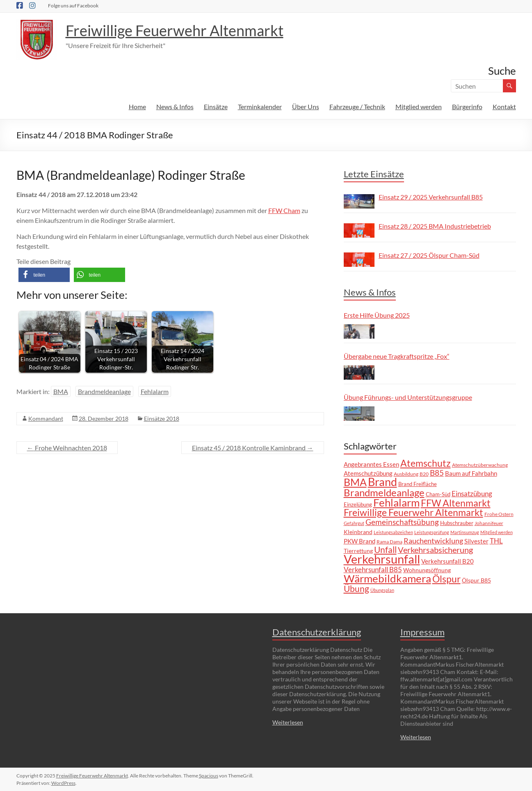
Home (137, 107)
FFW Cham (284, 210)
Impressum (422, 632)
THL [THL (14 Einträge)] (496, 541)
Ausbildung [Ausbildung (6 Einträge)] (406, 474)
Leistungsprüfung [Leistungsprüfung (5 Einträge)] (432, 532)
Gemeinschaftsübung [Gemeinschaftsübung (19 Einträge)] (402, 522)
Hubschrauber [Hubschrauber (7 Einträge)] (457, 523)
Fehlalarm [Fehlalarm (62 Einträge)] (396, 502)
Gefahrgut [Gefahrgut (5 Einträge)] (354, 523)
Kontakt (504, 107)
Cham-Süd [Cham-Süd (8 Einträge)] (438, 494)
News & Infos (175, 107)
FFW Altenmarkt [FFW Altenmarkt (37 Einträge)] (456, 503)
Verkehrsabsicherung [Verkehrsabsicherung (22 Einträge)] (435, 550)
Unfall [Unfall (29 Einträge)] (385, 550)
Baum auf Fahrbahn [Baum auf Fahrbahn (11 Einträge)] (471, 473)
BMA (61, 391)
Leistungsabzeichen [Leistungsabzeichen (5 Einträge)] (393, 532)
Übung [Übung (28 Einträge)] (356, 588)
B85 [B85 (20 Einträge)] (437, 473)
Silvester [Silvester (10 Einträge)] (476, 541)
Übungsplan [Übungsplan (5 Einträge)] (382, 590)
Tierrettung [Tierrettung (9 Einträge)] (358, 551)
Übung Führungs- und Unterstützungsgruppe (408, 397)
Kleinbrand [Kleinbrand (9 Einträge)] (358, 532)
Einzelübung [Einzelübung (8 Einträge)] (358, 504)
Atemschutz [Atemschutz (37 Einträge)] (426, 463)
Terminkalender (260, 107)
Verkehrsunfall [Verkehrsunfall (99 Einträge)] (382, 559)
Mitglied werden (419, 107)
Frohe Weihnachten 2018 (67, 448)
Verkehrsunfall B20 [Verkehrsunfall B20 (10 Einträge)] (448, 561)
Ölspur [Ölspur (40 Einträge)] (446, 579)
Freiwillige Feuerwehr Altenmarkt (175, 30)
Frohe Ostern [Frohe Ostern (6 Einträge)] (499, 514)
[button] (44, 275)
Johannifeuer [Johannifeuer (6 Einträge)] (489, 523)
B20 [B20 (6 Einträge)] (424, 474)
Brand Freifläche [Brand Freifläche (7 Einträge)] (418, 484)
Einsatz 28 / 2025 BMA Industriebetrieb (435, 226)
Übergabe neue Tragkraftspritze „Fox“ (397, 356)
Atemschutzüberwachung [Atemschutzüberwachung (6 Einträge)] (480, 465)
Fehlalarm (155, 391)
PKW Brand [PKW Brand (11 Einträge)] (360, 541)
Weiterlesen (288, 722)
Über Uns (306, 107)
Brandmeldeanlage (104, 391)
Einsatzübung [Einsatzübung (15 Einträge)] (472, 494)
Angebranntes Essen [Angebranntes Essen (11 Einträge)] (371, 464)
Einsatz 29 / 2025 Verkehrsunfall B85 (431, 197)
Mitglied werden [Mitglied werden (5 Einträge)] (497, 532)
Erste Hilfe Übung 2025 (377, 315)
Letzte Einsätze (374, 174)
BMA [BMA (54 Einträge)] (355, 482)
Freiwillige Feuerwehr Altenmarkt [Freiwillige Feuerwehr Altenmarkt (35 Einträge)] (413, 512)
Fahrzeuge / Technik (357, 107)
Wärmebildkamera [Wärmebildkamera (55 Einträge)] (387, 578)
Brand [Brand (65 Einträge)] (382, 482)
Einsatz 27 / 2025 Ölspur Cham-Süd (429, 255)
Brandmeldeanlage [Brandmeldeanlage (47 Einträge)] (384, 492)
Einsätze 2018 (162, 418)
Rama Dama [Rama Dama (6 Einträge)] (389, 541)
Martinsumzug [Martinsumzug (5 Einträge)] (465, 532)
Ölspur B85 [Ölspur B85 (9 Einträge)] (476, 580)
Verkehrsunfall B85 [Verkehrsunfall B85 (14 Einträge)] (373, 570)
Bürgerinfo (467, 107)
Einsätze (216, 107)
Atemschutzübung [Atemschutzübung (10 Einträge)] (368, 473)
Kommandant (46, 418)
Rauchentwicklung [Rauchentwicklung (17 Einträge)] (433, 541)
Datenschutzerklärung (317, 632)
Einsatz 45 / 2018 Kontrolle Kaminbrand (253, 448)
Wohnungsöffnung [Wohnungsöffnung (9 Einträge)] (427, 570)
